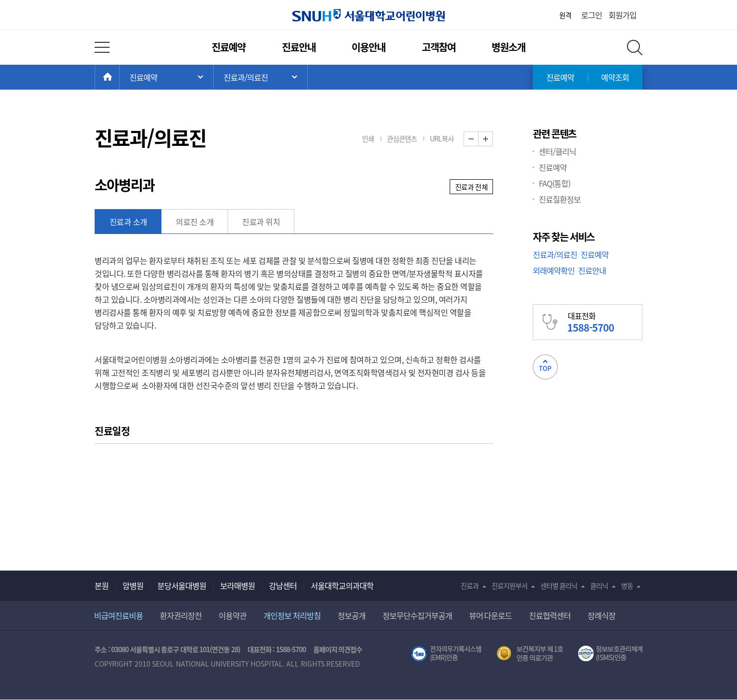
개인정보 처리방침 (292, 615)
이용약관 (233, 615)
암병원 (133, 585)
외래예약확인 (554, 270)
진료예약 (229, 47)
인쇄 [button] (368, 138)
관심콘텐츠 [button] (402, 138)
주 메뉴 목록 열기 (166, 77)
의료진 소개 (195, 222)
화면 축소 (478, 139)
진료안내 (299, 47)
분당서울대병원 (182, 585)
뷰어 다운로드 (491, 615)
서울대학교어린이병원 (368, 15)
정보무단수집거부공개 (417, 615)
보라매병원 (238, 585)
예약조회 (615, 77)
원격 (565, 15)
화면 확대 (493, 139)
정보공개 (352, 615)
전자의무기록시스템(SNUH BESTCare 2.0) (446, 654)
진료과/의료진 (555, 254)
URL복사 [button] (442, 138)
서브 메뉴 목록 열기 (260, 77)
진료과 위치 (261, 222)
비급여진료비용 (119, 615)
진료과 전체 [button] (471, 187)
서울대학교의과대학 (342, 585)
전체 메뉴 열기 (102, 47)
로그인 (592, 15)
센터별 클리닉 (559, 585)
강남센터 (283, 585)
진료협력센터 (550, 615)
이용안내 (368, 47)
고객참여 (439, 47)
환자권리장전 (181, 615)
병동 (627, 585)
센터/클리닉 (557, 151)
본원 (102, 585)
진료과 (470, 585)
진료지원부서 (509, 585)
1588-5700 (291, 649)
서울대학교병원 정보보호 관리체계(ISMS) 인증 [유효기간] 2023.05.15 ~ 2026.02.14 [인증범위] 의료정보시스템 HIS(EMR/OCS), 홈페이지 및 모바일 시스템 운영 (610, 654)
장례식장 (602, 615)
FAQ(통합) (554, 183)
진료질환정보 (560, 199)
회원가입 (622, 15)
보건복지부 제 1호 (530, 654)
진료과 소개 (128, 222)
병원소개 (508, 47)
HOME (119, 77)
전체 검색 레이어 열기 (635, 48)
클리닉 (599, 585)
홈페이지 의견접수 (338, 649)
